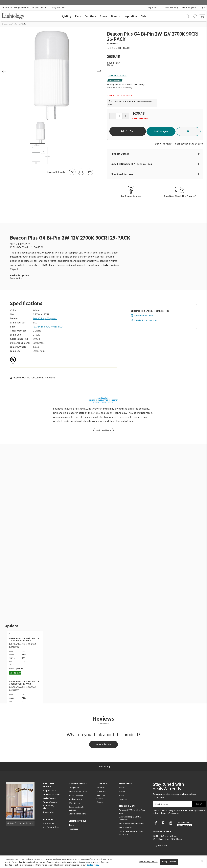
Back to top (103, 767)
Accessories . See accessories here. (130, 103)
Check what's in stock (117, 76)
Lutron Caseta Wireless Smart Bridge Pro (131, 833)
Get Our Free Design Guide (20, 823)
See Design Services (131, 196)
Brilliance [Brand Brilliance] (114, 44)
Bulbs (15, 24)
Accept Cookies (169, 862)
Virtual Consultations (78, 792)
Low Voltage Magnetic (45, 319)
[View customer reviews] (184, 824)
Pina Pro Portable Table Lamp (131, 824)
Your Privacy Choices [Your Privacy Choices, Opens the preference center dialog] (148, 862)
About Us (100, 788)
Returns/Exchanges (51, 795)
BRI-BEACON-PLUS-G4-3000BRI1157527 (23, 689)
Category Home (7, 24)
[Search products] (187, 16)
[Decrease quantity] (113, 116)
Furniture (90, 16)
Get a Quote (49, 824)
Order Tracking (171, 8)
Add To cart (15, 673)
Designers (123, 800)
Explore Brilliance (103, 431)
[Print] (90, 175)
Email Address (162, 805)
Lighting (66, 16)
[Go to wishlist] (195, 16)
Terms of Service (169, 814)
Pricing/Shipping (50, 799)
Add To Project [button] (176, 131)
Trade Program (189, 8)
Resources (73, 829)
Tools (71, 826)
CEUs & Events (75, 804)
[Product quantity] (119, 116)
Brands (115, 16)
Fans (78, 16)
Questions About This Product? (180, 196)
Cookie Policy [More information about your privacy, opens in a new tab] (93, 865)
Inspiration (130, 16)
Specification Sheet (144, 316)
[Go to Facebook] (156, 824)
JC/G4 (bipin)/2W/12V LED (49, 327)
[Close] (202, 861)
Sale (144, 16)
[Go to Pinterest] (72, 175)
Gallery (122, 792)
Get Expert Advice (51, 828)
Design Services (22, 8)
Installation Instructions (146, 321)
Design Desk (74, 788)
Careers (100, 803)
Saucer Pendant (125, 828)
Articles (122, 788)
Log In (203, 8)
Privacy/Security (50, 803)
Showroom (7, 8)
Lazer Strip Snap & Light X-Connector (130, 819)
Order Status (49, 813)
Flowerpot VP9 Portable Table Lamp (132, 812)
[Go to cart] (202, 15)
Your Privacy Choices (49, 808)
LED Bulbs (22, 24)
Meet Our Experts (101, 797)
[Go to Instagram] (171, 824)
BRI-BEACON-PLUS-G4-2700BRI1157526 (23, 646)
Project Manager (76, 796)
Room (103, 16)
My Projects (154, 8)
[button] (4, 71)
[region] (103, 862)
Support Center (39, 8)
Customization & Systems (76, 809)
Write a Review (104, 745)
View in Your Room (77, 814)
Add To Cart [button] (136, 131)
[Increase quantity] (126, 116)
